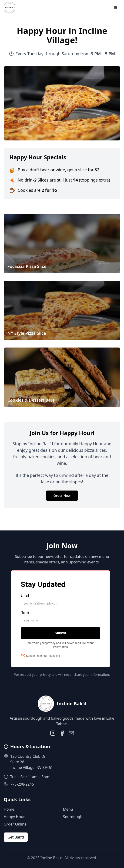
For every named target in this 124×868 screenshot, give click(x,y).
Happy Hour (14, 817)
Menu (68, 809)
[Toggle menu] (116, 7)
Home (9, 809)
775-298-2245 (22, 784)
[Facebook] (62, 733)
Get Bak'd (16, 837)
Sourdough (73, 817)
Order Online (15, 824)
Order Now (62, 496)
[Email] (71, 733)
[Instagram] (53, 733)
